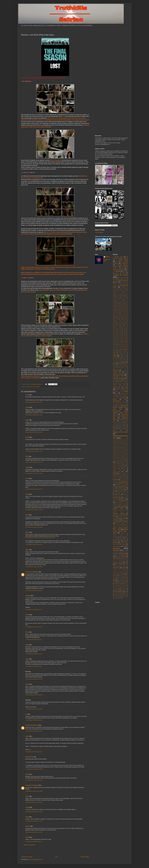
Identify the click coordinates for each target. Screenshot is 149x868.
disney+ (115, 369)
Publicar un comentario (29, 845)
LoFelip (27, 407)
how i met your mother (122, 404)
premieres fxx (116, 501)
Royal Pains (120, 538)
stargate (123, 561)
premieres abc (123, 483)
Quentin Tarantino (118, 535)
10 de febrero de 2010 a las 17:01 (34, 451)
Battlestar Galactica (123, 281)
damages (121, 364)
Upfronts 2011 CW (117, 587)
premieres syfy (122, 518)
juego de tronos (122, 426)
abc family (126, 271)
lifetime (114, 440)
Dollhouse (116, 370)
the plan (119, 577)
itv (124, 422)
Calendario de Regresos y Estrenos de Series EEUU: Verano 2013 (120, 340)
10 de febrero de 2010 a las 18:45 (34, 473)
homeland (124, 403)
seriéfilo (28, 467)
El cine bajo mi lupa (120, 374)
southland (115, 558)
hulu (114, 406)
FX (117, 393)
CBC (125, 354)
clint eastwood (116, 359)
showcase (117, 553)
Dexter (119, 367)
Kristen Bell (116, 429)
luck (116, 462)
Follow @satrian (99, 232)
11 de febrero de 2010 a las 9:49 (34, 654)
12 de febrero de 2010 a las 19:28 (34, 802)
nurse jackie (124, 477)
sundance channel (122, 566)
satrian (27, 420)
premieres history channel (121, 502)
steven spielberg (119, 565)
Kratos (27, 515)
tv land (121, 582)
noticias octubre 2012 (123, 473)
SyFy (124, 568)
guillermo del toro (120, 395)
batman (115, 281)
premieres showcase (118, 512)
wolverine (121, 597)
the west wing (120, 579)
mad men (125, 462)
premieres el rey (122, 496)
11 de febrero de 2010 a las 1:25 (34, 627)
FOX (126, 388)
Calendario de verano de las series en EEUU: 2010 (120, 343)
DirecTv (125, 367)
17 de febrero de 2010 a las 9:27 (34, 842)
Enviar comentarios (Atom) (35, 859)
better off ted (124, 282)
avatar (119, 279)
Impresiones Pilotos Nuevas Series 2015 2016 (120, 416)
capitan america (122, 353)
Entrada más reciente (27, 857)
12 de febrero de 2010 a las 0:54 (34, 731)
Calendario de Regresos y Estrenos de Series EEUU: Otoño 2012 (120, 333)
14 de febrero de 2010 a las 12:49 (34, 812)
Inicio (57, 857)
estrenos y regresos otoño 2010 (120, 386)
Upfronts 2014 (125, 590)
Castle (120, 354)
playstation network (117, 481)
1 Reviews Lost (29, 387)
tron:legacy (124, 581)
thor (126, 579)
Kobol (27, 456)
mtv (125, 468)
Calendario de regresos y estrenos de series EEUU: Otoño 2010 (120, 327)
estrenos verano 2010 (119, 385)
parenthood (124, 478)
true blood (115, 582)
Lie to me (124, 438)
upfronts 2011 (118, 584)
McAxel (27, 437)
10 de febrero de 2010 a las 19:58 (34, 527)
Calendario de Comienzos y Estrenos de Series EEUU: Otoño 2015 (120, 305)
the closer (122, 574)
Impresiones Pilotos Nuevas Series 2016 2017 (120, 419)
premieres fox (117, 498)
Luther (120, 462)
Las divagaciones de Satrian (120, 431)
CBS (114, 356)
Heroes (115, 399)
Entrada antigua (85, 857)
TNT (114, 581)
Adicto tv (28, 826)
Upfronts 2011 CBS (123, 585)
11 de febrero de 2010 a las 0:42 (34, 610)
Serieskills (116, 550)
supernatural (116, 568)
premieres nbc (121, 507)
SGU (125, 550)
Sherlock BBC (116, 552)
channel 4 (123, 356)
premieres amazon (117, 486)
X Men (126, 597)
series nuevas (117, 546)
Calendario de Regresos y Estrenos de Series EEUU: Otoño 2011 (120, 330)
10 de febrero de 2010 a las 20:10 (34, 545)
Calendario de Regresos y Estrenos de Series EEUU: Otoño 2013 (120, 337)
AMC (124, 273)
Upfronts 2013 (116, 590)
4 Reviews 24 (124, 263)
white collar (124, 595)
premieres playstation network (120, 510)
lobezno (122, 461)
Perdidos (37, 387)
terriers (114, 573)
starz (127, 563)
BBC (117, 282)
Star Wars (116, 561)
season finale (117, 541)
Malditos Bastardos (117, 464)
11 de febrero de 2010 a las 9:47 (34, 640)
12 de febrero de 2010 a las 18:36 (34, 791)
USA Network (118, 592)
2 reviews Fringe (122, 260)
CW (114, 364)
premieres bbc (121, 488)
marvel (125, 464)
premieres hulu (116, 504)
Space (121, 558)
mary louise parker (117, 465)
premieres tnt (116, 520)
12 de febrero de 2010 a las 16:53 (34, 780)
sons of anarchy (120, 557)
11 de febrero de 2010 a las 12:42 (34, 679)
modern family (117, 468)
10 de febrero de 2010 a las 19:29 (34, 510)
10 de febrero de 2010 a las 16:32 (34, 415)
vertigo (27, 395)
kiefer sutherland (123, 427)
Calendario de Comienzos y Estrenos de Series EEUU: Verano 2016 (120, 311)
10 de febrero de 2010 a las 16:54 (34, 432)
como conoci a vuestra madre (120, 361)
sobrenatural (125, 555)
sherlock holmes (124, 552)
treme (119, 581)
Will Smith (115, 597)
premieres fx (122, 499)
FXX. (122, 393)
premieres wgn (119, 523)
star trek (125, 560)
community (124, 359)
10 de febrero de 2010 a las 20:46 (34, 567)
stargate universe (118, 563)
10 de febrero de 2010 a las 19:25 (34, 489)
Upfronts (126, 582)
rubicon (126, 538)
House (114, 404)
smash (118, 555)
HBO (124, 398)
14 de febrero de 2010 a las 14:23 (34, 821)
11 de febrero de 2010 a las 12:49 (34, 695)
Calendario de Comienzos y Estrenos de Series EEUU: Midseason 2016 (120, 297)
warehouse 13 (125, 593)
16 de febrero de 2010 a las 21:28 (34, 832)
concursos (115, 362)
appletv (115, 279)
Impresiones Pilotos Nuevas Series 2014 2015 (120, 413)
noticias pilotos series (119, 475)
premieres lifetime (117, 506)
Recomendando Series (118, 536)
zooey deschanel (118, 598)
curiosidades (122, 362)
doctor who (123, 369)
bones (123, 284)
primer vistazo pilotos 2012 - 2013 (120, 531)
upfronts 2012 (122, 589)
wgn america (117, 595)
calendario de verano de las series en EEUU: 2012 (120, 348)
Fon (26, 714)
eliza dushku (119, 380)
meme (124, 465)
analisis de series (120, 275)
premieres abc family (121, 485)
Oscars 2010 (116, 478)
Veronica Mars (116, 593)
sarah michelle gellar (120, 539)
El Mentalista (121, 377)
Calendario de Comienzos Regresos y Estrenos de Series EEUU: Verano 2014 (120, 289)
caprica (115, 354)
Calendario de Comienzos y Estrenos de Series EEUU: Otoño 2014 (120, 302)
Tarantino (115, 569)
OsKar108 (28, 596)
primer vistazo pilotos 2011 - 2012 (120, 529)
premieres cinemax (120, 493)
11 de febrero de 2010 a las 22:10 (34, 720)
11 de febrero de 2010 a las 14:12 (34, 709)
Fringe (126, 391)
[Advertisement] (55, 851)
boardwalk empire (117, 284)
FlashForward (116, 388)
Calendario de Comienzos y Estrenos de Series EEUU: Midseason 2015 (120, 294)
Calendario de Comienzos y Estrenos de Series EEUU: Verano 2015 (120, 308)
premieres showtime (119, 514)
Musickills (115, 472)
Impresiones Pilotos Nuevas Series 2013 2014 (120, 408)
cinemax (124, 358)
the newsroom (122, 576)
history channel (116, 403)
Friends (120, 391)
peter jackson (123, 480)
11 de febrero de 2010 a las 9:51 (34, 666)
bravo (117, 286)
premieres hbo (124, 501)
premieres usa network (122, 521)
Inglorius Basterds (117, 422)
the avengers (120, 573)
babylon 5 (124, 279)
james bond (120, 424)
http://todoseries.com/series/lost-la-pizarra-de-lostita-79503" (40, 538)
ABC (119, 271)
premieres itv (124, 504)
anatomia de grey (122, 277)
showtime (123, 553)
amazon (117, 273)
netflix (114, 473)
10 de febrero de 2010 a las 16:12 (34, 402)
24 (117, 262)
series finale (122, 544)
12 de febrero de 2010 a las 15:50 (34, 769)
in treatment (123, 421)
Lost (34, 387)
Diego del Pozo (29, 757)
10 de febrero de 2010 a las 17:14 (34, 462)
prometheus (123, 533)
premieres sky (116, 515)
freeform (118, 390)
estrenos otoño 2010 (122, 383)
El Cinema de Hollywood (32, 572)
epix (116, 381)
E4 (123, 370)
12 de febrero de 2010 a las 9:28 (34, 752)
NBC (123, 472)
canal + (118, 349)
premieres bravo (117, 490)
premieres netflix (118, 509)
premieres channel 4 (123, 491)
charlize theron (117, 357)
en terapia (126, 380)
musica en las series (119, 470)
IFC (118, 406)
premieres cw (117, 494)
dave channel (120, 365)
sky (114, 555)
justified (115, 427)
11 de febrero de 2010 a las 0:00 (34, 591)
